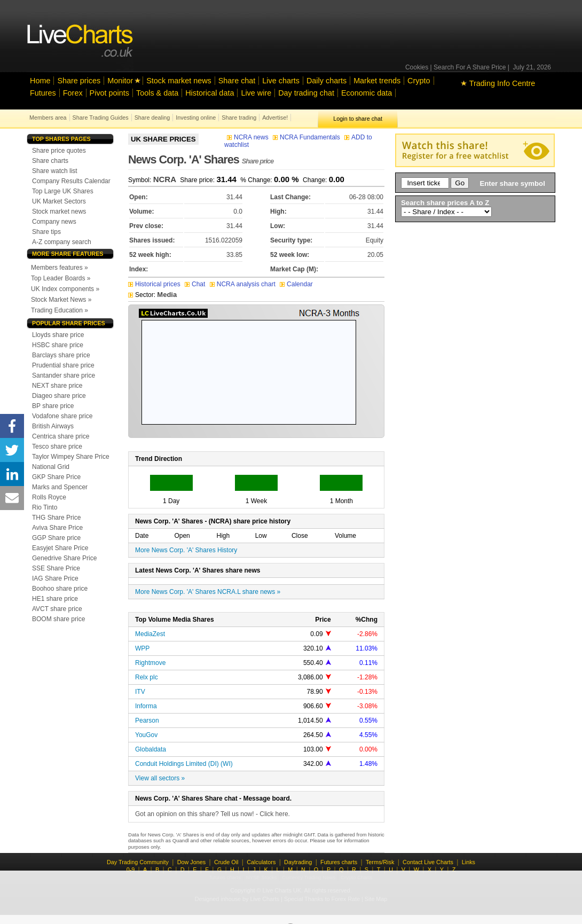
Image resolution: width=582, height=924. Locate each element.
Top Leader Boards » (61, 278)
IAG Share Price (55, 578)
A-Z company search (62, 242)
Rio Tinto (45, 507)
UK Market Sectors (59, 201)
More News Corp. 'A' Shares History (186, 550)
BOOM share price (58, 619)
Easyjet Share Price (60, 548)
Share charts (50, 161)
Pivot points (109, 93)
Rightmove (150, 663)
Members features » (60, 268)
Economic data (367, 93)
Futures (43, 93)
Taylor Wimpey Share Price (71, 457)
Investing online (196, 118)
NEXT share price (57, 386)
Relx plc (147, 677)
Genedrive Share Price (64, 558)
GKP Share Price (56, 477)
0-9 (131, 870)
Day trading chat (306, 93)
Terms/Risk (380, 862)
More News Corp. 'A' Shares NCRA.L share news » (208, 592)
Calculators (261, 862)
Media (167, 295)
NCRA (165, 179)
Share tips (46, 232)
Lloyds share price (58, 335)
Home (40, 81)
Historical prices (154, 284)
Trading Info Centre (498, 83)
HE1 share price (55, 599)
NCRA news (249, 137)
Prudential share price (63, 365)
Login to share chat (358, 119)
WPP (142, 648)
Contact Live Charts (428, 862)
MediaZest (150, 634)
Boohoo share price (60, 589)
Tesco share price (57, 447)
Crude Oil (226, 862)
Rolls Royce (49, 497)
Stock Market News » (61, 300)
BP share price (53, 406)
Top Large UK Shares (63, 191)
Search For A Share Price (470, 67)
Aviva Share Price (57, 528)
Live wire (256, 93)
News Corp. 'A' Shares (201, 159)
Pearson (147, 721)
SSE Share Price (56, 568)
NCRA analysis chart (243, 284)
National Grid (51, 467)
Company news (54, 222)
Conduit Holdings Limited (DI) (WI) (184, 764)
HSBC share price (58, 345)
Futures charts (339, 862)
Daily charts (327, 81)
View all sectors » (160, 778)
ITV (140, 692)
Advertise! (275, 118)
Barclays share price (61, 355)
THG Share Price (56, 518)
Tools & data (157, 93)
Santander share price (64, 375)
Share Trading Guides (101, 118)
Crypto (419, 81)
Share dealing (152, 118)
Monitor (120, 81)
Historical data (210, 93)
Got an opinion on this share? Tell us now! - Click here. (213, 814)
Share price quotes (59, 151)
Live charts (281, 81)
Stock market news (179, 81)
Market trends (377, 81)
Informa (146, 706)
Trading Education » (60, 310)
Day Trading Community (138, 862)
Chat (196, 284)
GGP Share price (56, 538)
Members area (48, 118)
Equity (375, 240)
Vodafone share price (62, 416)
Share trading (239, 118)
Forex (73, 93)
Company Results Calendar (71, 181)
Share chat (237, 81)
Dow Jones (191, 862)
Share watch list (55, 171)
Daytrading (298, 862)
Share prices (79, 81)
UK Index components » (65, 289)
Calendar (296, 284)
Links (469, 862)
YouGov (146, 735)
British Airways (53, 426)
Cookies (417, 67)
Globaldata (151, 749)
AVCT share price (57, 609)
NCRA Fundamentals (307, 137)
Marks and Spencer (60, 487)
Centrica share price (61, 436)
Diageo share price (59, 396)
